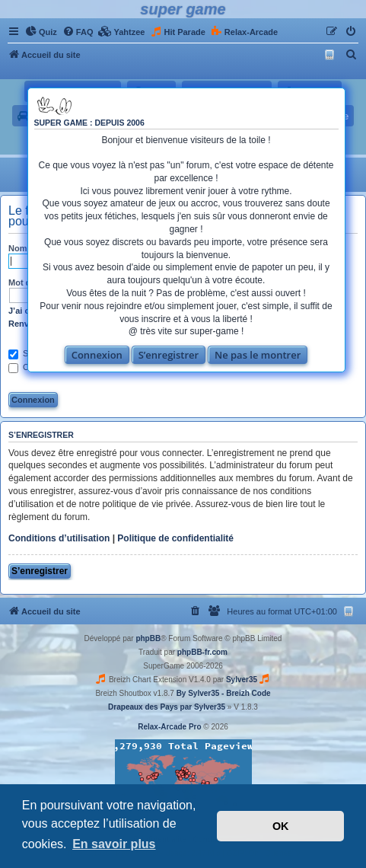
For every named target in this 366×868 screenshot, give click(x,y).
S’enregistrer (169, 355)
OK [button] (281, 826)
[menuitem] (41, 32)
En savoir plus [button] (114, 844)
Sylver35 (242, 680)
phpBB (148, 638)
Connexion (97, 355)
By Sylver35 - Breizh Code (224, 693)
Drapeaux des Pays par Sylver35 (167, 707)
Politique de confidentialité (175, 538)
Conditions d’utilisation (59, 538)
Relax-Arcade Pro (169, 727)
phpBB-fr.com (202, 652)
